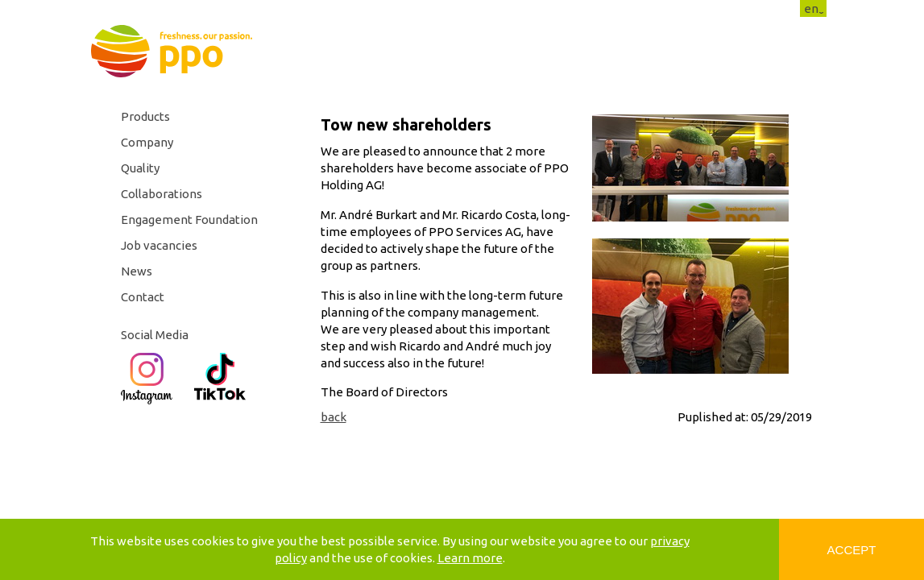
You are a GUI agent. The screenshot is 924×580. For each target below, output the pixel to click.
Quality (140, 168)
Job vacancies (159, 245)
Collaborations (162, 194)
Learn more (470, 558)
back (334, 417)
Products (145, 116)
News (137, 271)
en (811, 8)
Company (147, 142)
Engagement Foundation (189, 220)
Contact (143, 297)
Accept (852, 550)
